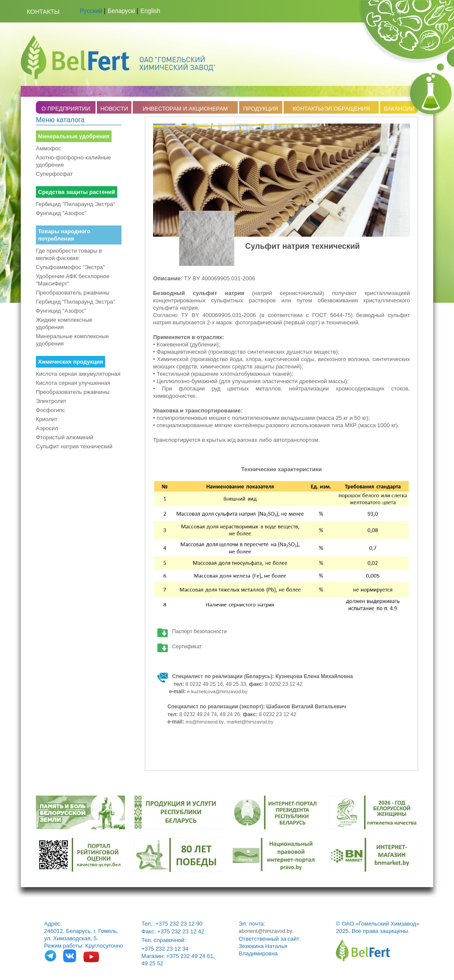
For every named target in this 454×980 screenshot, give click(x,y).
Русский (91, 11)
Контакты (43, 12)
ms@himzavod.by (205, 722)
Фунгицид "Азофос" (61, 213)
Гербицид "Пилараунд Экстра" (75, 204)
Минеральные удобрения (74, 136)
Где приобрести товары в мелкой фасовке (69, 254)
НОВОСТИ (114, 109)
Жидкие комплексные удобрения (64, 323)
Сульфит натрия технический (74, 446)
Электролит (51, 401)
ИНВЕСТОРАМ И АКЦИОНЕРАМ (185, 109)
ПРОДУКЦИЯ (261, 109)
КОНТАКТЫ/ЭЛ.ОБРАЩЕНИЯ (331, 109)
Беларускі (121, 11)
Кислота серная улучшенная (73, 383)
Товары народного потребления (64, 235)
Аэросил (47, 428)
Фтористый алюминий (64, 437)
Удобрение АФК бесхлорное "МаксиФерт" (73, 280)
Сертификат (187, 647)
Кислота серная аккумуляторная (78, 374)
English (150, 11)
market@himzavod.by (250, 722)
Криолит (47, 419)
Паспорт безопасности (199, 631)
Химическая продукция (70, 362)
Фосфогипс (50, 410)
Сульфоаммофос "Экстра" (70, 267)
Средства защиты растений (77, 192)
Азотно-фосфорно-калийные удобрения (74, 161)
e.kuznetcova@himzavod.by (217, 691)
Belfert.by (118, 57)
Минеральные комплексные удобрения (72, 340)
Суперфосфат (54, 174)
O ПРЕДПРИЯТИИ (66, 109)
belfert (363, 950)
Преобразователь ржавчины (73, 293)
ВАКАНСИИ (399, 109)
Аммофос (48, 148)
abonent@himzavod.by (265, 931)
